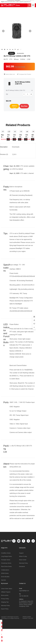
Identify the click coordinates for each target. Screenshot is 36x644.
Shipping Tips (5, 602)
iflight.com (4, 2)
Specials (3, 580)
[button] (30, 31)
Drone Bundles (5, 577)
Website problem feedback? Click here (28, 617)
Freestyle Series (6, 560)
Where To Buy (23, 556)
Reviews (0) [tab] (4, 154)
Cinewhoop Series (6, 563)
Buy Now (24, 106)
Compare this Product (24, 74)
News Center (23, 560)
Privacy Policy (5, 599)
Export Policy (5, 609)
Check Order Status (7, 589)
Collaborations (5, 570)
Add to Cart (14, 107)
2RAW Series (5, 573)
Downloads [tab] (16, 147)
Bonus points (5, 595)
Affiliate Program (6, 592)
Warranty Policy (24, 563)
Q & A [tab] (14, 154)
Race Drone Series (6, 566)
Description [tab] (4, 147)
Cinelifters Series (6, 553)
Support (21, 553)
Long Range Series (6, 556)
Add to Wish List (9, 74)
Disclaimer (22, 566)
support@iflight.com (24, 591)
